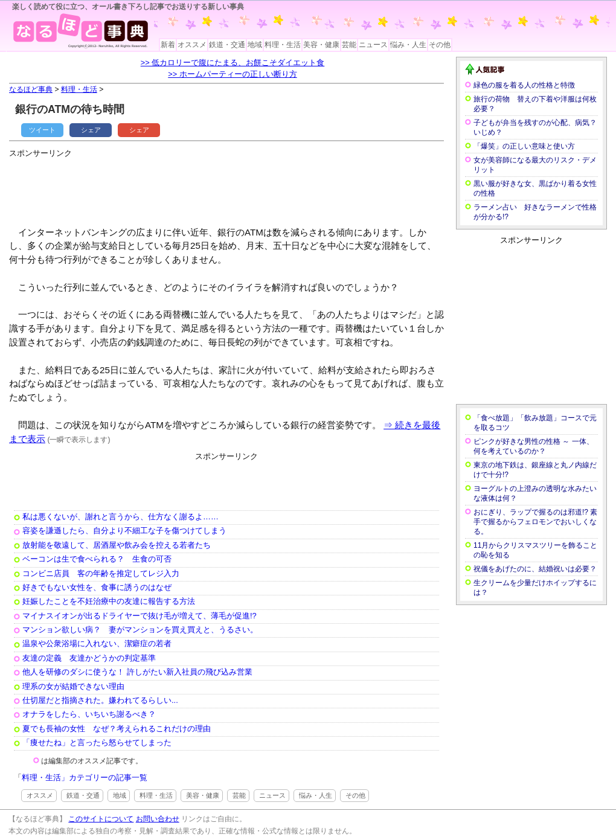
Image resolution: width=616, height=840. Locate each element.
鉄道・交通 (227, 45)
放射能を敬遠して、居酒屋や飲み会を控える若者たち (117, 545)
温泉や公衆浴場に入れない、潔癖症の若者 (97, 643)
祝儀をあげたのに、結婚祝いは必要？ (535, 569)
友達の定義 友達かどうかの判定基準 (89, 658)
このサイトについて (101, 819)
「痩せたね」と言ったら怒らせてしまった (97, 742)
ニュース (373, 45)
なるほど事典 (31, 89)
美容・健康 (321, 45)
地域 (255, 45)
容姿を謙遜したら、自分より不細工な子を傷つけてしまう (124, 531)
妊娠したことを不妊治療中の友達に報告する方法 (109, 601)
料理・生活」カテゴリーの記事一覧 (85, 777)
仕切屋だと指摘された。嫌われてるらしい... (100, 700)
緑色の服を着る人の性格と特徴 (524, 85)
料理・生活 (283, 45)
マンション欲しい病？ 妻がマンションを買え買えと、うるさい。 (140, 630)
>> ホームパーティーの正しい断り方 (233, 74)
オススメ (192, 45)
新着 (168, 45)
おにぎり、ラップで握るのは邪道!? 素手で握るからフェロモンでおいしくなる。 (535, 522)
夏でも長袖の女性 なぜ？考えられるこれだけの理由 (117, 729)
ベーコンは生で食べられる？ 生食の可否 (97, 559)
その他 (440, 45)
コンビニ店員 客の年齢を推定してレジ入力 (101, 573)
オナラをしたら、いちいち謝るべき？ (89, 714)
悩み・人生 (408, 45)
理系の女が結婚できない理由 (73, 686)
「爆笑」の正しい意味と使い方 (524, 146)
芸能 (349, 45)
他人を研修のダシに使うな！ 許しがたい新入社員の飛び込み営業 (137, 672)
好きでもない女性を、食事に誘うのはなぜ (97, 587)
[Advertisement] (229, 187)
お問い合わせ (158, 819)
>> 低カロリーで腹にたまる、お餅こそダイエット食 (233, 63)
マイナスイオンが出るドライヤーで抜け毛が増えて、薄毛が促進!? (140, 616)
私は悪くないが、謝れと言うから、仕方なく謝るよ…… (120, 517)
